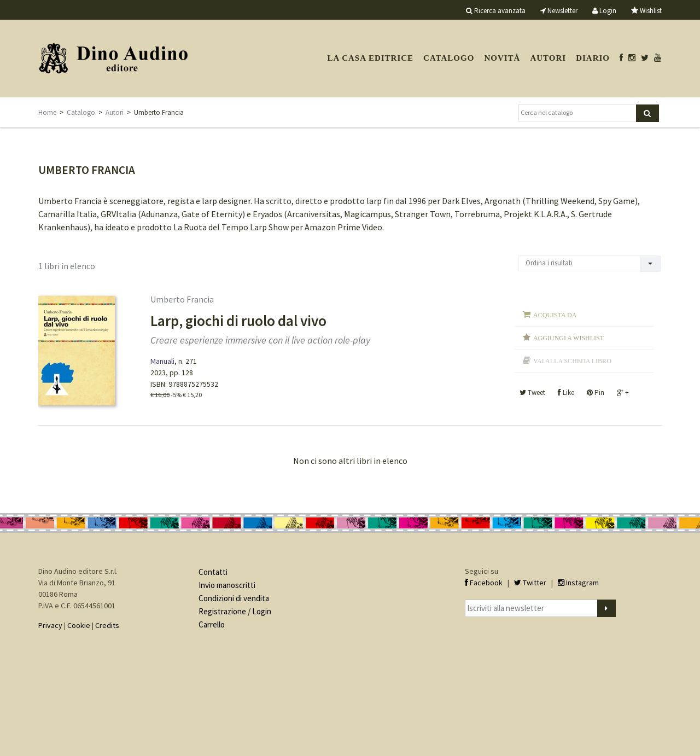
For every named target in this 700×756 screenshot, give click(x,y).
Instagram (578, 583)
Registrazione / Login (235, 611)
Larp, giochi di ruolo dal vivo (238, 321)
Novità (502, 58)
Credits (107, 625)
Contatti (213, 572)
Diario (593, 58)
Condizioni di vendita (234, 598)
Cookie (79, 625)
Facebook (484, 583)
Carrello (212, 624)
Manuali (162, 361)
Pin (596, 392)
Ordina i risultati (549, 263)
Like (566, 392)
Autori (548, 58)
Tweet (532, 392)
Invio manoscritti (227, 585)
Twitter (530, 583)
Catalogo (449, 58)
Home (47, 112)
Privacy (50, 625)
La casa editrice (370, 58)
